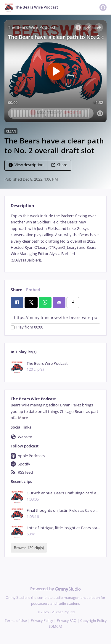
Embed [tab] (33, 290)
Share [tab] (16, 290)
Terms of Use (16, 621)
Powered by (55, 589)
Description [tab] (22, 206)
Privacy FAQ (67, 621)
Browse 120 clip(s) (29, 548)
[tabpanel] (55, 238)
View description (26, 165)
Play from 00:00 (27, 327)
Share (59, 165)
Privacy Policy (42, 621)
